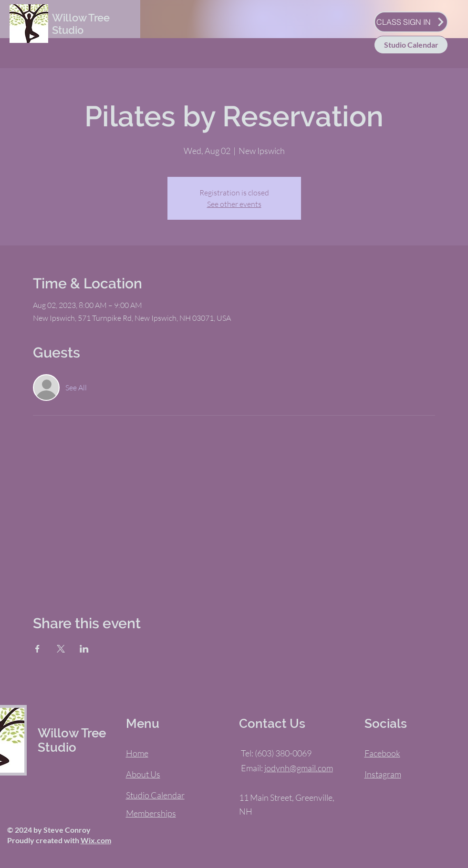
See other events (234, 204)
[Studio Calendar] (411, 45)
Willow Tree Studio (81, 24)
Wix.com (96, 840)
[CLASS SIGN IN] (411, 22)
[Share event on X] (61, 649)
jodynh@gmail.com (299, 768)
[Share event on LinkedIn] (84, 649)
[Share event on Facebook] (37, 649)
